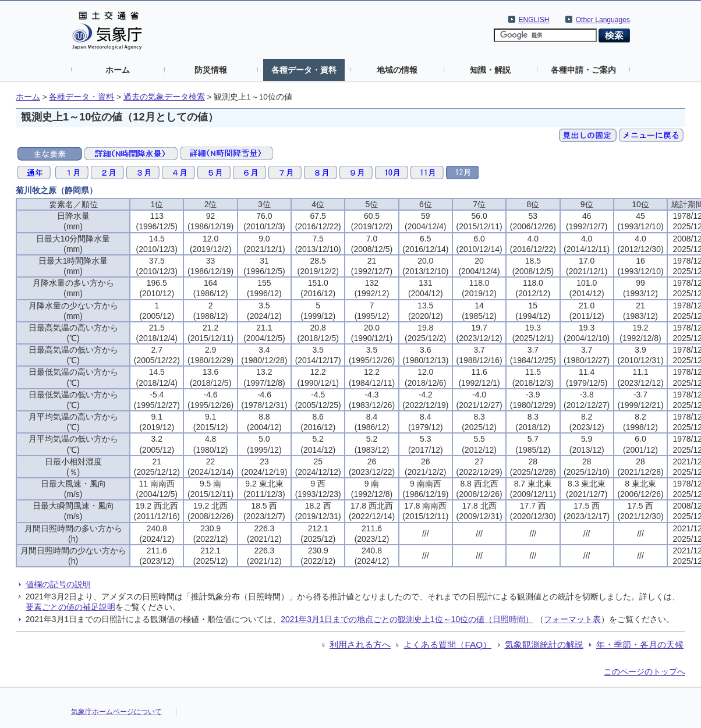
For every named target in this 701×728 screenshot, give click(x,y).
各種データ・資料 (304, 70)
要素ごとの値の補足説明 (70, 607)
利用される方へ (360, 644)
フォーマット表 (572, 619)
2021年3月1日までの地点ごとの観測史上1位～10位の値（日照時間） (407, 619)
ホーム (118, 70)
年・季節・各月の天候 (640, 644)
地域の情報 (397, 70)
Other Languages (603, 20)
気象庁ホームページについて (116, 712)
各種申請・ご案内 (583, 70)
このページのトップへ (645, 672)
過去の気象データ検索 (164, 97)
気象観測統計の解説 (544, 644)
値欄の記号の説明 (58, 584)
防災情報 (211, 70)
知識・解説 (490, 70)
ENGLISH (534, 20)
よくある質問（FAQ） (447, 644)
